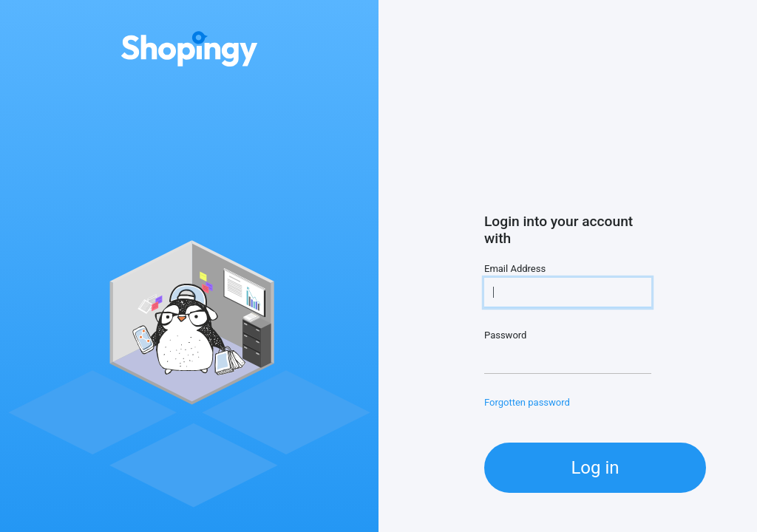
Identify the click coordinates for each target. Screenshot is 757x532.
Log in (595, 468)
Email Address (515, 269)
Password (505, 335)
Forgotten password (527, 402)
